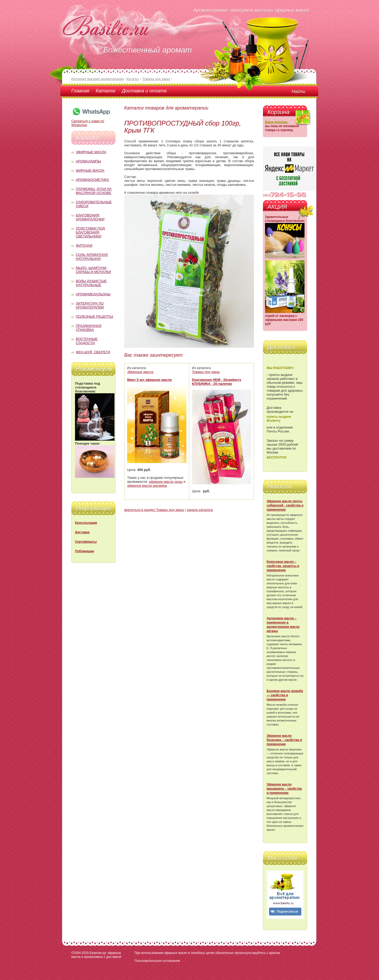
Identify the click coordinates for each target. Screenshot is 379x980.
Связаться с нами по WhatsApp (91, 121)
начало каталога (200, 510)
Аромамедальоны (93, 294)
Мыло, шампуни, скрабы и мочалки (93, 270)
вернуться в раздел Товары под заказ (154, 510)
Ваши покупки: (277, 122)
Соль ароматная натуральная (92, 257)
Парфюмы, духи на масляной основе (94, 191)
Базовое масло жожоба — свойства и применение (285, 695)
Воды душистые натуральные (91, 283)
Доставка (82, 532)
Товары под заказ (206, 372)
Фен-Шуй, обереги (93, 352)
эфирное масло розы (166, 482)
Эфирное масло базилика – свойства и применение (284, 740)
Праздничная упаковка (89, 328)
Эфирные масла (91, 152)
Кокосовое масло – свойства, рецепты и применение (283, 566)
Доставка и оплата (144, 91)
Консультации (86, 523)
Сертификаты (86, 542)
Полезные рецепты (94, 317)
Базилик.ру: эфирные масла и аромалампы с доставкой (96, 955)
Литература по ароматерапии (90, 305)
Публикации (84, 551)
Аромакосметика (92, 180)
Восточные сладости (87, 341)
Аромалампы (88, 161)
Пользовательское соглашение (157, 961)
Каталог (106, 91)
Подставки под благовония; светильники (90, 232)
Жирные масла (90, 170)
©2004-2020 (80, 953)
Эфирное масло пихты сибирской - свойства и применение (285, 505)
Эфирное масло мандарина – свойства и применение (284, 789)
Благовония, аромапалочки (90, 217)
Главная (80, 91)
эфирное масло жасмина (147, 486)
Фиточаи (84, 245)
